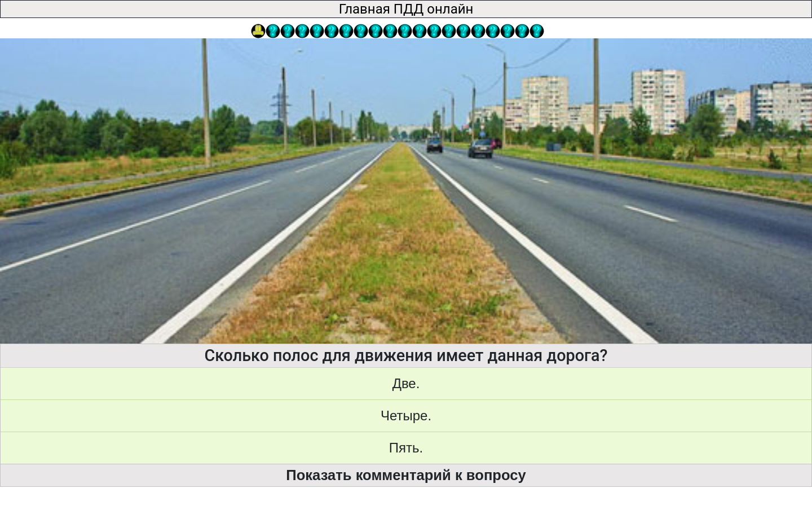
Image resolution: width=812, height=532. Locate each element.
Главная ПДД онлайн (406, 9)
